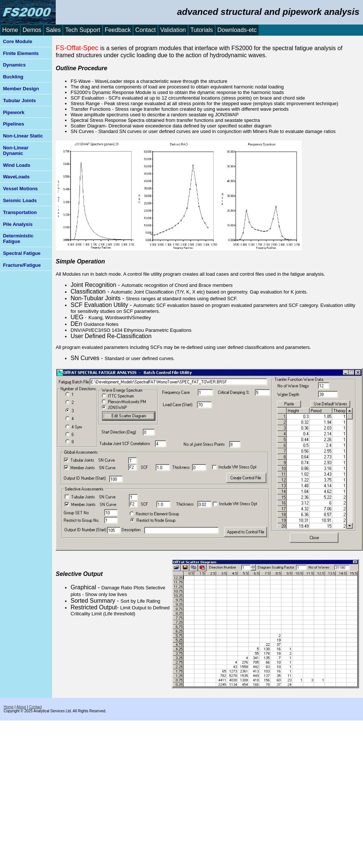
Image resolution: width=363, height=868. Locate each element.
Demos (32, 30)
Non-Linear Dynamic (16, 150)
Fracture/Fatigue (22, 265)
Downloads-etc (237, 30)
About (21, 707)
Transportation (20, 212)
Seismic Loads (20, 200)
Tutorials (202, 30)
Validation (173, 30)
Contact (145, 30)
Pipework (14, 112)
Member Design (21, 89)
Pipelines (14, 124)
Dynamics (14, 65)
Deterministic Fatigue (18, 239)
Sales (53, 30)
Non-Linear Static (23, 136)
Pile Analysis (18, 224)
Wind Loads (17, 165)
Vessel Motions (20, 189)
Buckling (13, 77)
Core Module (18, 41)
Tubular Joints (20, 101)
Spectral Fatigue (22, 253)
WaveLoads (16, 177)
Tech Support (82, 30)
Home (10, 30)
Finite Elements (21, 53)
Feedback (118, 30)
